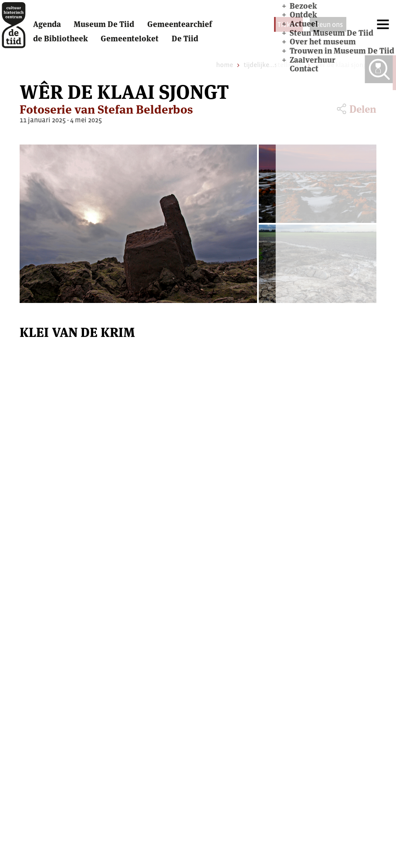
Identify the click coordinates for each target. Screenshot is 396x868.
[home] (18, 30)
